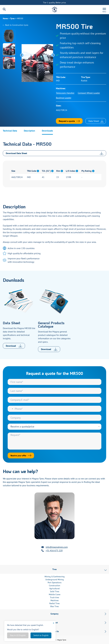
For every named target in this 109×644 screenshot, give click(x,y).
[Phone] (54, 409)
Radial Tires (54, 603)
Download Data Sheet (54, 153)
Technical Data (10, 131)
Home (5, 18)
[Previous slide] (22, 55)
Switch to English (41, 635)
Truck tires (54, 597)
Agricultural (54, 588)
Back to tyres (16, 25)
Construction (55, 585)
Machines (55, 600)
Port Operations (55, 583)
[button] (9, 36)
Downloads (47, 131)
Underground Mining (55, 580)
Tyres (12, 18)
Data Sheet (96, 121)
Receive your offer (18, 456)
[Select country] (11, 409)
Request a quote (67, 121)
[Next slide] (53, 55)
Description (29, 131)
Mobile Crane (55, 594)
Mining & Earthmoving (55, 577)
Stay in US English (18, 635)
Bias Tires (55, 606)
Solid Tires (55, 591)
